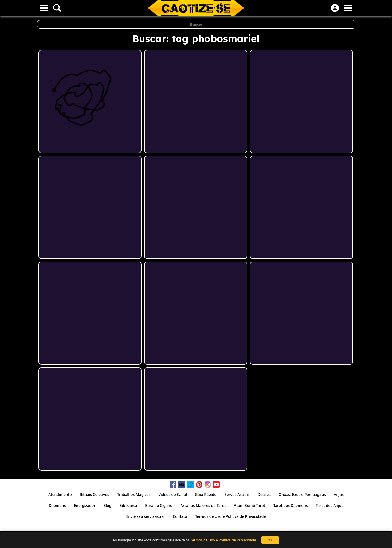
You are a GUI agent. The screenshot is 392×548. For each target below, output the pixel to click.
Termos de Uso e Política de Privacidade (223, 540)
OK (270, 540)
